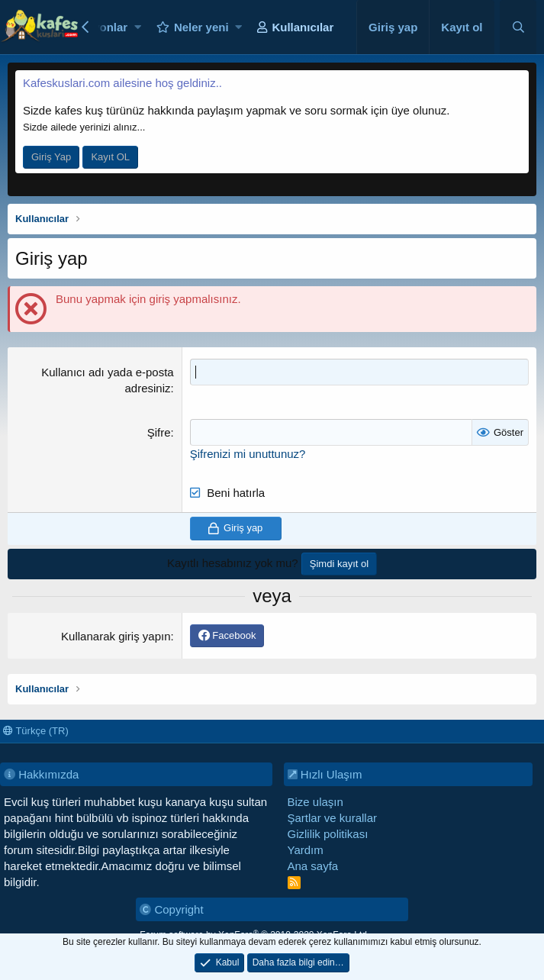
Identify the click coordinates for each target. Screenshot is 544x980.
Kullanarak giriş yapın (116, 636)
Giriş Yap (51, 157)
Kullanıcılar (303, 27)
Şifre (159, 432)
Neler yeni (201, 27)
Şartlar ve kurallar (333, 818)
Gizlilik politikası (328, 834)
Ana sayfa (313, 866)
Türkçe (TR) (36, 731)
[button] (138, 27)
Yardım (306, 850)
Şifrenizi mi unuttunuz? (248, 454)
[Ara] (518, 27)
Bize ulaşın (315, 802)
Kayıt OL (110, 157)
